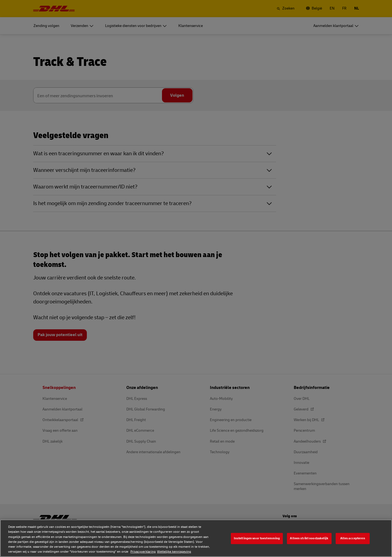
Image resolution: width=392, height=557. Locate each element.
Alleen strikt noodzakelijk (309, 538)
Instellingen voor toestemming (257, 538)
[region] (196, 538)
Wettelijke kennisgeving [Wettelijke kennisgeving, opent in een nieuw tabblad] (174, 552)
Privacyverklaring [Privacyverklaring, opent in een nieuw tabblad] (143, 552)
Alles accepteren (353, 538)
